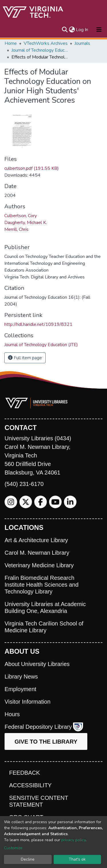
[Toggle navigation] (99, 30)
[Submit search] (65, 30)
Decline (28, 859)
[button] (72, 30)
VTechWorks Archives (46, 43)
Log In (82, 30)
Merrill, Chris (16, 229)
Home (11, 43)
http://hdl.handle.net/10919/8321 (38, 324)
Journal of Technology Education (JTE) (40, 50)
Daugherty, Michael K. (26, 223)
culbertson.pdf (32, 168)
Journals (82, 43)
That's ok (77, 859)
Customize (13, 848)
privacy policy (73, 840)
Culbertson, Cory (21, 216)
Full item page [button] (25, 358)
